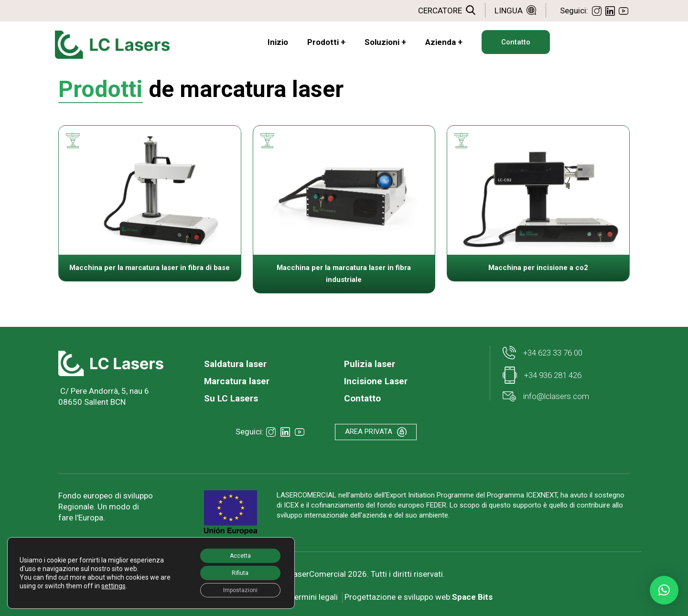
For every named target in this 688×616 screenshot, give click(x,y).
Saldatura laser (235, 364)
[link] (111, 363)
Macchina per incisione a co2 (538, 268)
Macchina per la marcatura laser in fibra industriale (344, 274)
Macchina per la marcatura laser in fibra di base (150, 268)
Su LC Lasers (231, 398)
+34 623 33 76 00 (543, 353)
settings (125, 586)
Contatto (362, 398)
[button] (664, 590)
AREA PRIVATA (378, 433)
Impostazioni (233, 589)
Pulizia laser (370, 364)
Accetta (233, 549)
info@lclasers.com (546, 396)
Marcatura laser (237, 381)
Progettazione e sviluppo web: (421, 594)
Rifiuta (233, 569)
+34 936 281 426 (542, 375)
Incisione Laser (376, 381)
